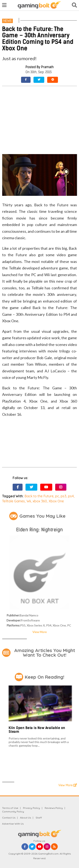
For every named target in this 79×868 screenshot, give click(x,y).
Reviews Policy (54, 808)
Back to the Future (39, 496)
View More (40, 632)
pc (57, 496)
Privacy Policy (31, 808)
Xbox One (56, 501)
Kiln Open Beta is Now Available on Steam (37, 730)
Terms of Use (10, 808)
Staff (39, 818)
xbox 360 (40, 501)
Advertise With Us (13, 824)
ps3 (64, 496)
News (7, 21)
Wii (29, 501)
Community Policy (13, 811)
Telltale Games (13, 501)
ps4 (71, 496)
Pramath (47, 67)
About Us (25, 818)
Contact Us (9, 818)
